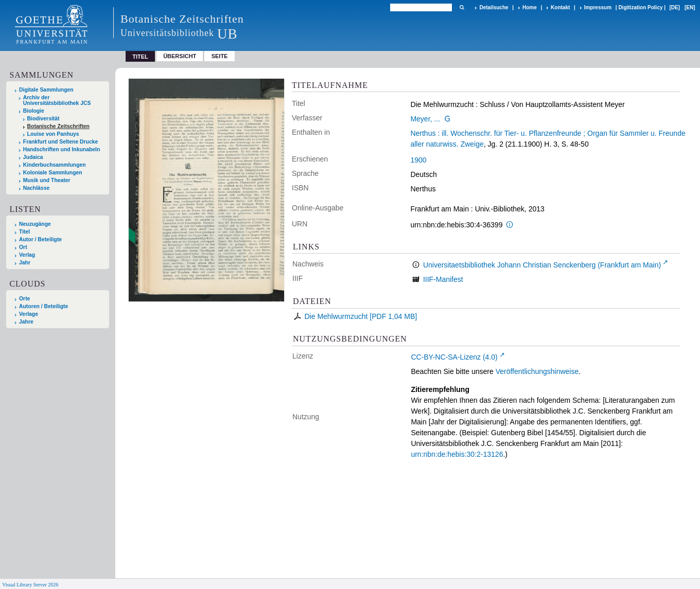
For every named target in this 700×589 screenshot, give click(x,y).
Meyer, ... (425, 119)
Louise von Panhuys (53, 134)
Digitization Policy (640, 7)
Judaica (33, 157)
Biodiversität (43, 119)
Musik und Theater (47, 180)
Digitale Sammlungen (46, 90)
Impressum (598, 7)
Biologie (34, 111)
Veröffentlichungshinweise (537, 371)
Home (530, 7)
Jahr (25, 263)
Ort (23, 247)
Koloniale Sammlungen (53, 173)
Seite (220, 56)
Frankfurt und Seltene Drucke (61, 142)
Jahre (26, 322)
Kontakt (560, 7)
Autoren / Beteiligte (43, 306)
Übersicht (180, 56)
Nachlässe (36, 188)
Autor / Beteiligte (40, 239)
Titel (24, 232)
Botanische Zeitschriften (58, 126)
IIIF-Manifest (443, 279)
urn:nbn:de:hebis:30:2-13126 (457, 454)
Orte (24, 299)
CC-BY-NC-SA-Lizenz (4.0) (454, 357)
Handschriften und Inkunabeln (62, 149)
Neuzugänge (35, 224)
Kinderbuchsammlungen (55, 165)
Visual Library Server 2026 (30, 585)
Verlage (29, 314)
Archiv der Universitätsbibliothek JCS (57, 100)
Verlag (27, 255)
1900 (418, 160)
